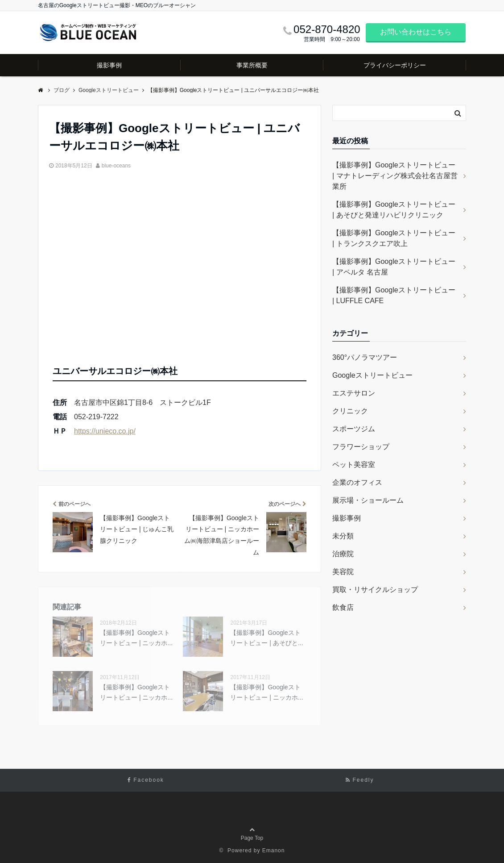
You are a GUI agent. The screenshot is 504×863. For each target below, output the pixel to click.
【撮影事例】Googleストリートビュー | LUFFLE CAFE (394, 295)
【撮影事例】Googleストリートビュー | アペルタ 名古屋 (394, 267)
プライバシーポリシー (395, 65)
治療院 (343, 554)
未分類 (343, 536)
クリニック (350, 411)
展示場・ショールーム (368, 500)
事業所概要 (252, 65)
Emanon (274, 850)
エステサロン (354, 393)
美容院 (343, 572)
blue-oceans (116, 166)
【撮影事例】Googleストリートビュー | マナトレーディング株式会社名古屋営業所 (395, 176)
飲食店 (343, 607)
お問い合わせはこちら (416, 32)
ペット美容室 (354, 465)
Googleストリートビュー (372, 375)
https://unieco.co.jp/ (105, 431)
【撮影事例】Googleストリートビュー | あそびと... (266, 638)
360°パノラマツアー (365, 357)
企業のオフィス (357, 482)
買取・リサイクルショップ (375, 590)
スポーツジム (354, 429)
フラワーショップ (361, 447)
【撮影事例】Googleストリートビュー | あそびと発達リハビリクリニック (394, 210)
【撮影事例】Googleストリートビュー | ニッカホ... (136, 638)
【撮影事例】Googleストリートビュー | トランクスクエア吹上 (394, 238)
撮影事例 (109, 65)
